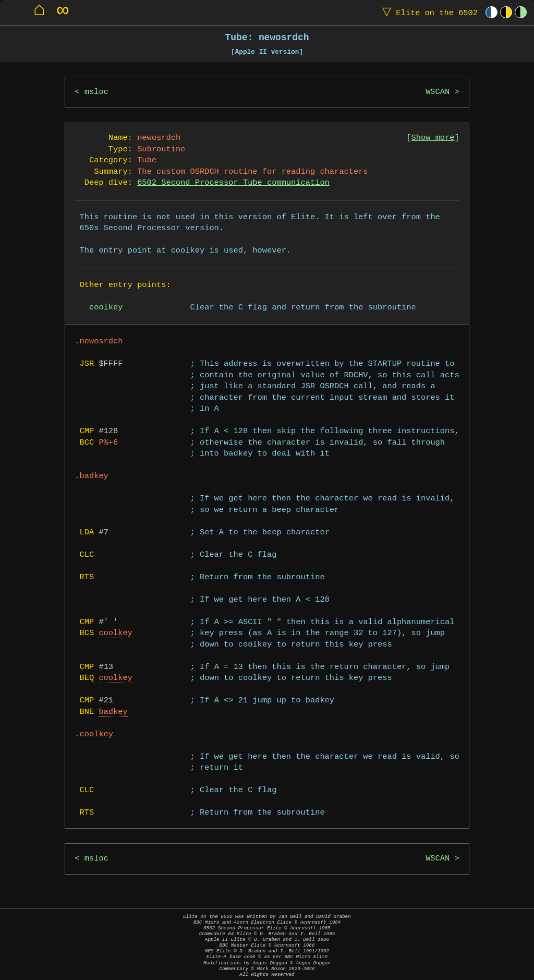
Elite (428, 12)
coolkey (116, 633)
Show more (433, 138)
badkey (113, 712)
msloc (96, 92)
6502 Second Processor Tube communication (233, 183)
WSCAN (438, 92)
